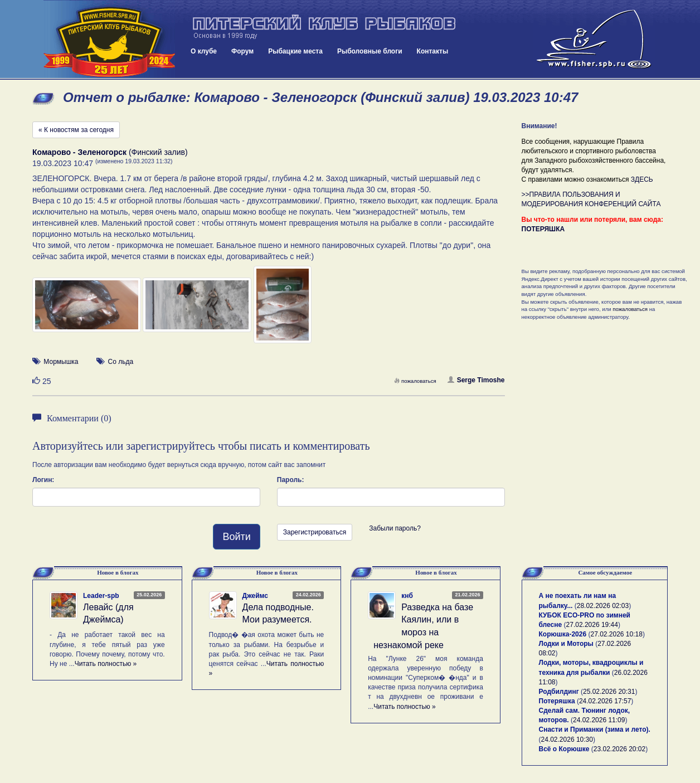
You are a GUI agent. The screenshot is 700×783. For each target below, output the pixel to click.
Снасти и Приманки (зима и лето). (595, 729)
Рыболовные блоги (370, 51)
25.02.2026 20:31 (609, 692)
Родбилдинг (559, 692)
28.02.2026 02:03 (603, 606)
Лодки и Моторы (566, 644)
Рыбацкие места (295, 51)
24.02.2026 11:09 (599, 720)
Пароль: (291, 480)
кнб (407, 596)
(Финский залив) (110, 152)
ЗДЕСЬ (642, 179)
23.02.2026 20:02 (619, 749)
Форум (242, 51)
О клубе (204, 51)
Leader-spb (101, 596)
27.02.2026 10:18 (616, 634)
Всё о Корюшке (564, 749)
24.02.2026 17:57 (605, 701)
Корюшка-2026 (563, 634)
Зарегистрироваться (315, 532)
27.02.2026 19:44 (592, 625)
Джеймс (255, 596)
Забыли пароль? (395, 528)
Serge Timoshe (476, 380)
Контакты (433, 51)
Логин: (43, 480)
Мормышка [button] (61, 362)
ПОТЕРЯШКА (543, 229)
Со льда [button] (121, 362)
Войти (236, 537)
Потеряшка (557, 701)
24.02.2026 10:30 (567, 740)
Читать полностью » (106, 664)
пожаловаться (415, 381)
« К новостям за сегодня (76, 130)
